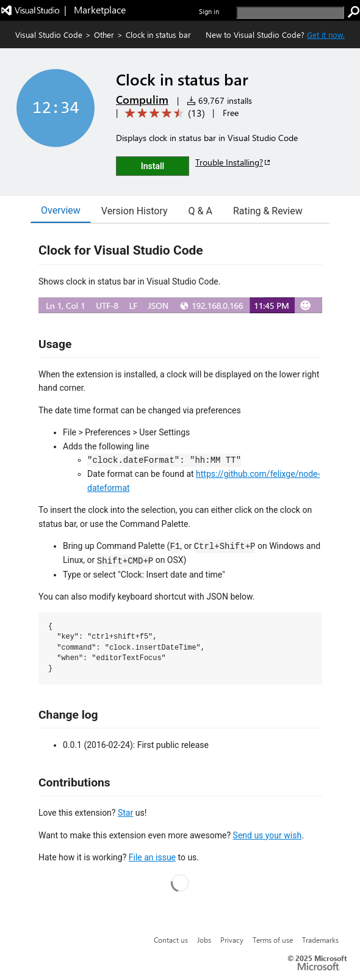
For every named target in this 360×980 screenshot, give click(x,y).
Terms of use (273, 940)
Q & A (200, 211)
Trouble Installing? (233, 162)
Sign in (209, 11)
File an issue (152, 857)
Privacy (232, 940)
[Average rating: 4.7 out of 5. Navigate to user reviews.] (163, 113)
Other (104, 34)
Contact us (171, 940)
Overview (61, 210)
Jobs (204, 940)
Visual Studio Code (49, 34)
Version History (135, 211)
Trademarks (320, 940)
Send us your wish (268, 835)
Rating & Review (268, 211)
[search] (290, 13)
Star (125, 813)
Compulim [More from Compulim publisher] (142, 100)
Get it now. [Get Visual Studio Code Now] (326, 34)
